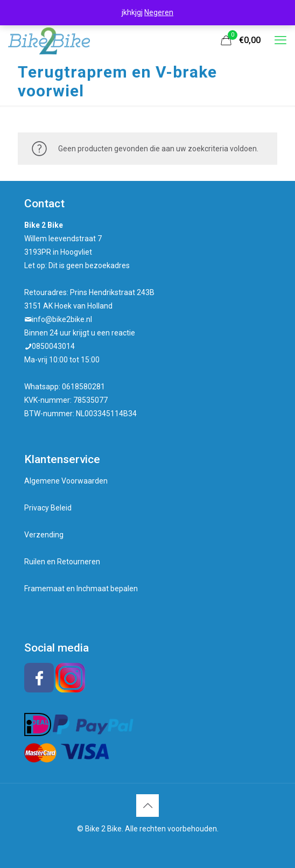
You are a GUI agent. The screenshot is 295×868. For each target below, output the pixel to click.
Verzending (44, 535)
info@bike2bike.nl (62, 319)
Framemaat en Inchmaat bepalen (81, 589)
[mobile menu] (280, 40)
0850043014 (53, 346)
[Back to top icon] (147, 806)
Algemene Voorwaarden (66, 481)
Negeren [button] (159, 12)
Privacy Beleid (48, 508)
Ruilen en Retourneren (62, 562)
